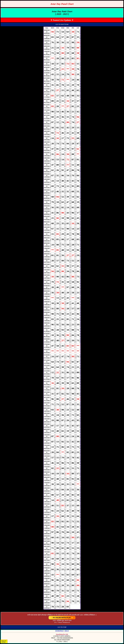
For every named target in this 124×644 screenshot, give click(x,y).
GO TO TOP (62, 627)
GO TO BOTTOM (62, 24)
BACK (67, 631)
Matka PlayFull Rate (4, 641)
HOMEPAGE (59, 631)
